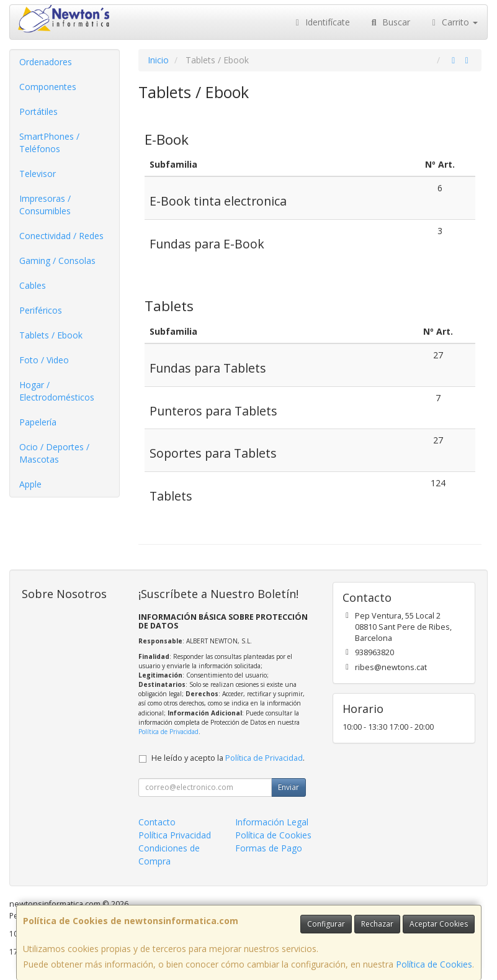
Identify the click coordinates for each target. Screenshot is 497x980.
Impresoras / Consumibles (45, 205)
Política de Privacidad (168, 732)
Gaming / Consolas (57, 261)
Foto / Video (44, 360)
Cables (33, 285)
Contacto (157, 822)
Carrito (454, 22)
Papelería (38, 422)
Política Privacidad (175, 835)
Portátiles (38, 111)
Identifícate (321, 22)
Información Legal (272, 822)
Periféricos (41, 310)
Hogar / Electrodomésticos (57, 391)
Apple (30, 484)
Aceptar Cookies (439, 924)
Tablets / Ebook (51, 335)
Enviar (289, 787)
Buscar (389, 22)
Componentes (48, 87)
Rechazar (377, 924)
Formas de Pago (269, 848)
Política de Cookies (434, 964)
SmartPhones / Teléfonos (49, 143)
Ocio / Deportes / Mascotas (54, 453)
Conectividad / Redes (61, 236)
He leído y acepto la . (228, 758)
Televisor (38, 174)
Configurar (326, 924)
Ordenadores (46, 62)
